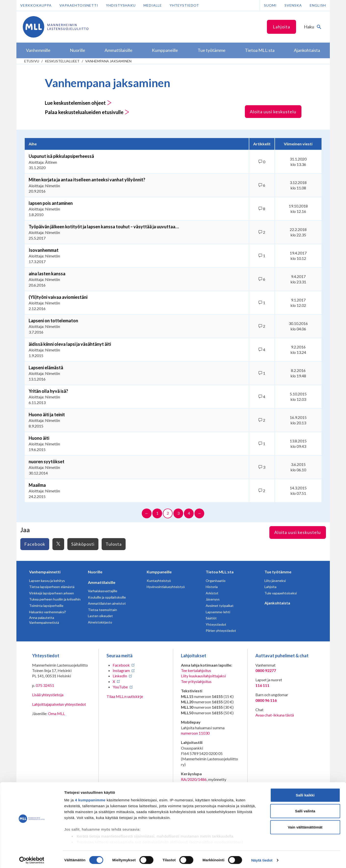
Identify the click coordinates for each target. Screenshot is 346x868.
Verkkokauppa (36, 5)
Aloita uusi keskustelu (273, 112)
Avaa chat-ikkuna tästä (275, 715)
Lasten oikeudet (100, 616)
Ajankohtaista (277, 603)
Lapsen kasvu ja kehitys (47, 581)
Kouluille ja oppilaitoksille (107, 597)
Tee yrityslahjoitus (196, 681)
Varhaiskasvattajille (103, 591)
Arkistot (212, 593)
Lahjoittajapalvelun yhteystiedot (59, 704)
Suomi (270, 5)
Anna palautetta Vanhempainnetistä (44, 620)
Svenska (293, 5)
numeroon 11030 (195, 733)
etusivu (32, 61)
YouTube (120, 687)
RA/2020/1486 (194, 779)
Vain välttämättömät (305, 825)
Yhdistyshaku (121, 5)
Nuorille (95, 572)
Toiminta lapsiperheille (46, 606)
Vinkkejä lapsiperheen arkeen (52, 593)
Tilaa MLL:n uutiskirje (125, 696)
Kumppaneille (159, 572)
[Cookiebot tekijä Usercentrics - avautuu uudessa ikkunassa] (32, 858)
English (318, 5)
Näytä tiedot (262, 858)
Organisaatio (216, 581)
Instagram (121, 670)
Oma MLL (56, 713)
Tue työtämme (278, 572)
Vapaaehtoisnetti (79, 5)
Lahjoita (281, 27)
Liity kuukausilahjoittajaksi (203, 676)
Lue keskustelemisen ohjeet (78, 103)
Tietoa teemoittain (102, 610)
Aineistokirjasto (100, 622)
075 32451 (45, 685)
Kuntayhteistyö (159, 581)
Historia (212, 587)
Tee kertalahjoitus (196, 670)
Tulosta (114, 544)
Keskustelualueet (62, 61)
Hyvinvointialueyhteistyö (166, 587)
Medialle (153, 5)
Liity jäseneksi (275, 581)
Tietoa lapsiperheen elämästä (52, 587)
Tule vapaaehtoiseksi (281, 593)
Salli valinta (305, 809)
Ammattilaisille (102, 582)
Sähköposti (83, 544)
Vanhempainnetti (45, 572)
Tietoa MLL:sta (220, 572)
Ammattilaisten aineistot (107, 603)
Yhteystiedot (184, 5)
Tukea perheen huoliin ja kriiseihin (55, 599)
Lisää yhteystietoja (48, 695)
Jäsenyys (213, 599)
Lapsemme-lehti (218, 612)
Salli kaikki (305, 793)
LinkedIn (120, 676)
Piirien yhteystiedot (221, 631)
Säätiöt (211, 618)
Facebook (35, 544)
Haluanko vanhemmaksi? (48, 612)
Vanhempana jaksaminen (108, 61)
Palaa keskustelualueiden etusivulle (87, 112)
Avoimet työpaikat (220, 606)
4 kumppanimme (90, 798)
